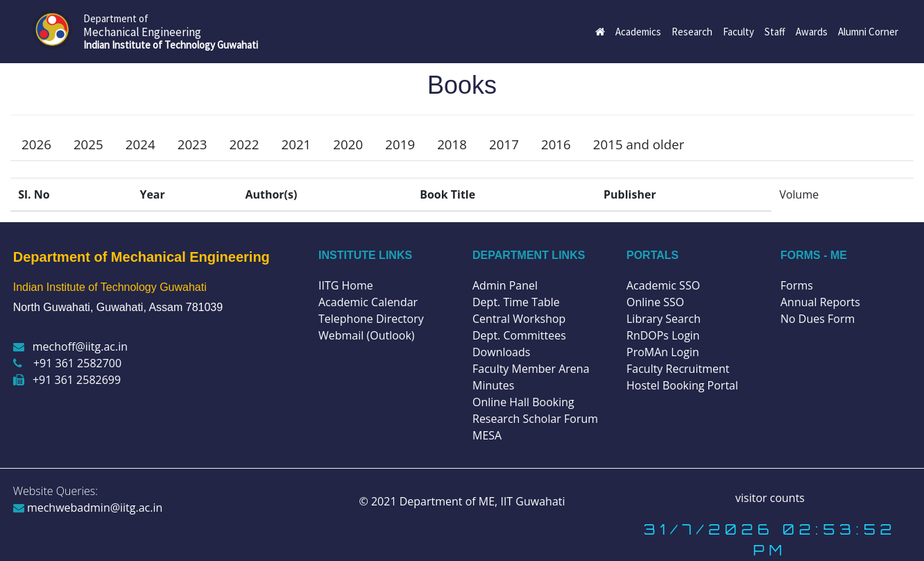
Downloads (501, 352)
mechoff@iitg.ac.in (70, 346)
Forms (797, 285)
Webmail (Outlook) (367, 335)
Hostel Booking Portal (682, 385)
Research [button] (692, 32)
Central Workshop (519, 319)
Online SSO (655, 302)
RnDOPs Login (663, 335)
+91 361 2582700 (67, 363)
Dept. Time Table (516, 302)
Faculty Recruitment (678, 369)
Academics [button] (638, 32)
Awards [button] (812, 32)
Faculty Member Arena (531, 369)
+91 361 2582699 (67, 380)
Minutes (493, 385)
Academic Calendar (368, 302)
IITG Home (346, 285)
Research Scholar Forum (535, 419)
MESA (487, 435)
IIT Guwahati (531, 501)
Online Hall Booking (523, 402)
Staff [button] (775, 32)
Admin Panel (505, 285)
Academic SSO (663, 285)
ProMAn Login (663, 352)
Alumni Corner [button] (868, 32)
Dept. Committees (519, 335)
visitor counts (770, 498)
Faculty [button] (738, 32)
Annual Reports (820, 302)
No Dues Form (818, 319)
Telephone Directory (371, 319)
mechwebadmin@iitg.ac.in (88, 508)
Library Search (664, 319)
